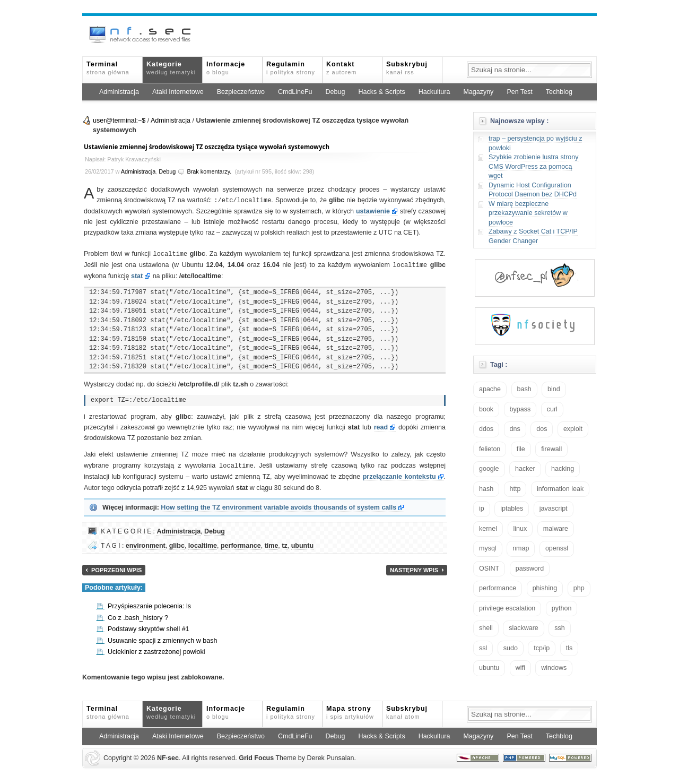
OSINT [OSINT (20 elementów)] (489, 568)
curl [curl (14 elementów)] (552, 409)
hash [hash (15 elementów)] (486, 489)
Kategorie (171, 68)
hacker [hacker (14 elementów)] (525, 469)
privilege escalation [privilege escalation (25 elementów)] (507, 608)
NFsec (168, 754)
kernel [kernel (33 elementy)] (488, 529)
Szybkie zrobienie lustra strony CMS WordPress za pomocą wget (534, 166)
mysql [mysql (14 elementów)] (488, 548)
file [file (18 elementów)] (521, 449)
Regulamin (291, 68)
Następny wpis (414, 566)
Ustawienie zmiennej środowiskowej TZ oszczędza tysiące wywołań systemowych (207, 147)
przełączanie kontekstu (399, 473)
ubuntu (302, 542)
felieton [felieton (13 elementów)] (490, 449)
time (272, 542)
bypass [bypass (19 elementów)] (520, 409)
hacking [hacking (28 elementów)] (563, 469)
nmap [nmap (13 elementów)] (521, 548)
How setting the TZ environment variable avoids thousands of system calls (278, 504)
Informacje (226, 68)
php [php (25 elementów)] (579, 588)
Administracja (119, 92)
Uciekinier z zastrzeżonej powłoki (156, 648)
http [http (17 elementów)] (515, 489)
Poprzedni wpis (116, 566)
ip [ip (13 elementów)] (482, 509)
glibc (177, 542)
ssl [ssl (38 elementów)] (483, 648)
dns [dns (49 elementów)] (515, 429)
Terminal (108, 68)
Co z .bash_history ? (138, 614)
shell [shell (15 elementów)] (486, 628)
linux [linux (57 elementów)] (520, 529)
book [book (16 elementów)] (486, 409)
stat (137, 274)
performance (241, 542)
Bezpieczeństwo (241, 92)
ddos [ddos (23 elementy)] (486, 429)
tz (284, 542)
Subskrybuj (407, 68)
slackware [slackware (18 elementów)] (524, 628)
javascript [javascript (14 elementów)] (554, 509)
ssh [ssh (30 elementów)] (559, 628)
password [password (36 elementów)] (530, 568)
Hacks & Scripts (381, 92)
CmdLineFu (295, 92)
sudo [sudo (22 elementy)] (511, 648)
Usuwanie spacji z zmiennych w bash (162, 637)
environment (146, 542)
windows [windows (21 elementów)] (554, 668)
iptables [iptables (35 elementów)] (512, 509)
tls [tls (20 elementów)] (569, 648)
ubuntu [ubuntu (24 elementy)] (489, 668)
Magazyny (478, 92)
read (381, 426)
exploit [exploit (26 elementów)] (573, 429)
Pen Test (519, 92)
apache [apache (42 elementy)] (490, 389)
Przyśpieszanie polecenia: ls (149, 602)
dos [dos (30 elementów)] (542, 429)
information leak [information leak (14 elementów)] (560, 489)
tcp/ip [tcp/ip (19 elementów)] (542, 648)
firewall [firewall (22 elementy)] (551, 449)
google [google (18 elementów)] (489, 469)
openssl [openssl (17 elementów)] (557, 548)
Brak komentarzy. (209, 171)
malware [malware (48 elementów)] (556, 529)
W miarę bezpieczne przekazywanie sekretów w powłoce (528, 213)
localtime (203, 542)
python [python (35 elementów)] (562, 608)
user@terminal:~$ (119, 120)
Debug (336, 92)
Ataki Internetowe (178, 92)
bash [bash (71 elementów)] (524, 389)
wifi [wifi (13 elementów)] (520, 668)
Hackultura (434, 92)
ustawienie (373, 211)
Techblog (559, 92)
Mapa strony (350, 709)
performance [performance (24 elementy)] (498, 588)
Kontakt (341, 68)
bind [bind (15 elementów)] (554, 389)
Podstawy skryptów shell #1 (149, 625)
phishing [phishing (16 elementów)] (545, 588)
